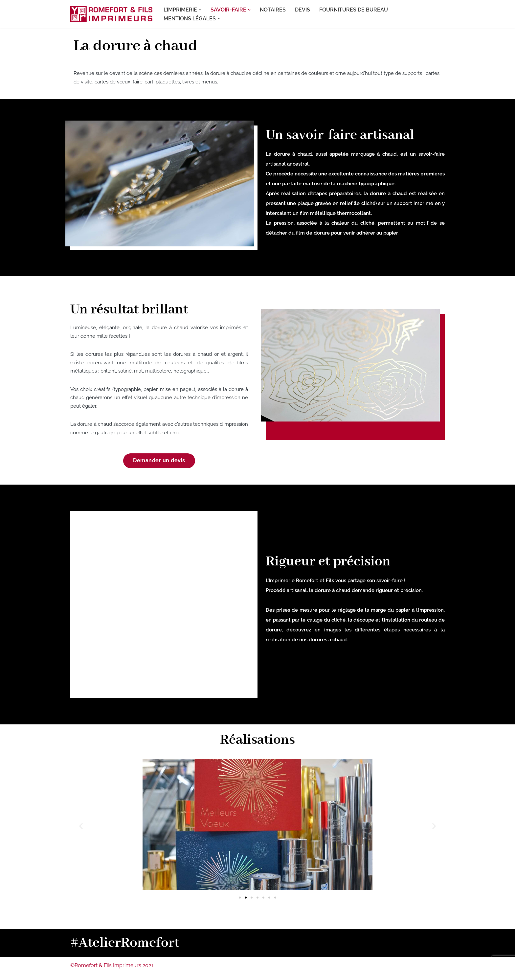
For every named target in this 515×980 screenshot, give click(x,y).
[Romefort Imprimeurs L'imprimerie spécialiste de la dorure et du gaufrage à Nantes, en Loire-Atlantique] (111, 14)
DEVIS (302, 10)
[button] (200, 10)
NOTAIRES (273, 10)
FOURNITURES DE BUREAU (354, 10)
